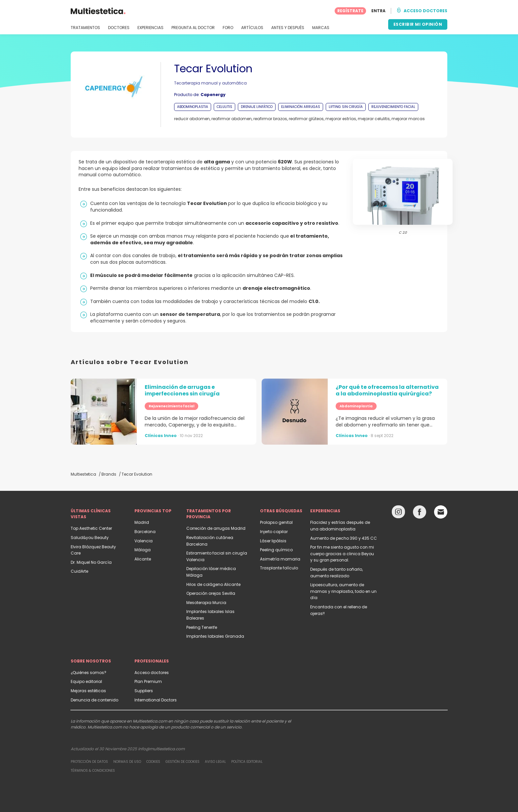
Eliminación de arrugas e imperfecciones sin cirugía (182, 390)
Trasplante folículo (279, 568)
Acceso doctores (152, 673)
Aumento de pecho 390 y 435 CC (344, 538)
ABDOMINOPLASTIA (193, 107)
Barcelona (145, 532)
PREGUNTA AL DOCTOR (193, 28)
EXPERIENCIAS (150, 28)
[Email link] (441, 512)
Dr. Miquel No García (91, 562)
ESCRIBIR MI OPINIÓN (418, 24)
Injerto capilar (274, 532)
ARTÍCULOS (252, 28)
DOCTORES (119, 28)
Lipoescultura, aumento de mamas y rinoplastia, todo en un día (343, 591)
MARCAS (321, 28)
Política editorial (247, 762)
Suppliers (144, 691)
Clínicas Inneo (161, 436)
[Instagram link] (398, 513)
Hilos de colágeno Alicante (213, 584)
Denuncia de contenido (94, 700)
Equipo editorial (86, 681)
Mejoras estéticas (88, 691)
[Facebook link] (420, 513)
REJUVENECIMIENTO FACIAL (393, 107)
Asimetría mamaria (280, 559)
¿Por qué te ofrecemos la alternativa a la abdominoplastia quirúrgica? (387, 390)
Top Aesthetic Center (91, 528)
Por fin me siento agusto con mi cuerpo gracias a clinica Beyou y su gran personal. (342, 554)
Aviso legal (215, 762)
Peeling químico (276, 550)
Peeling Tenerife (202, 627)
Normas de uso (127, 762)
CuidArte (79, 571)
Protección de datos (89, 762)
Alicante (143, 559)
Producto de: (200, 95)
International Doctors (156, 700)
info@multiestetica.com (161, 749)
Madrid (142, 522)
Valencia (144, 541)
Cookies (153, 762)
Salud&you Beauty (90, 538)
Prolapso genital (276, 522)
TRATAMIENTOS (85, 28)
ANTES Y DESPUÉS (288, 28)
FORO (228, 28)
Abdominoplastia (356, 406)
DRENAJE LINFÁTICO (257, 107)
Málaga (143, 550)
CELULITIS (224, 107)
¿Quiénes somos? (89, 673)
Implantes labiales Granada (215, 636)
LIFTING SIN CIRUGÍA (346, 107)
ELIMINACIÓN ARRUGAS (301, 107)
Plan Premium (148, 681)
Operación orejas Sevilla (211, 593)
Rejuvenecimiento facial (171, 406)
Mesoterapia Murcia (206, 603)
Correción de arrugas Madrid (216, 528)
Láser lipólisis (273, 541)
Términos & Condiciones (93, 771)
